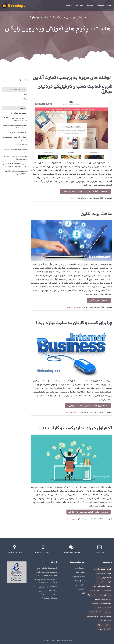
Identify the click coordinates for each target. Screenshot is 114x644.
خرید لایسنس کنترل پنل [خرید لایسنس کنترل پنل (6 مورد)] (102, 586)
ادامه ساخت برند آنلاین (99, 300)
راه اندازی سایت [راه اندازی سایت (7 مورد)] (105, 595)
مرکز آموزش (80, 585)
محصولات (101, 5)
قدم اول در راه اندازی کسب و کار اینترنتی (75, 428)
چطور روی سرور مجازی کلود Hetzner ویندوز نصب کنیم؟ (15, 119)
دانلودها (81, 589)
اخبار (25, 94)
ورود (109, 5)
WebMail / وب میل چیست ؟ (17, 133)
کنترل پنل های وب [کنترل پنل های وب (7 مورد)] (104, 629)
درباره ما (68, 5)
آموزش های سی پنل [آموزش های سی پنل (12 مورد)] (103, 573)
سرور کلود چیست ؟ (20, 144)
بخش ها (90, 5)
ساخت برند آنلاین (96, 214)
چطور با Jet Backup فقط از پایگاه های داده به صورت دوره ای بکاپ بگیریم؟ (14, 165)
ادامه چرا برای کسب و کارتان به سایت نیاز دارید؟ (88, 406)
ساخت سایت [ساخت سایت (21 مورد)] (92, 595)
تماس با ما (79, 5)
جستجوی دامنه (78, 581)
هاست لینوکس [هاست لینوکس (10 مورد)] (93, 616)
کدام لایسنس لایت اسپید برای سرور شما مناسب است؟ (14, 127)
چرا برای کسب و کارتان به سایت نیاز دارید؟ (73, 323)
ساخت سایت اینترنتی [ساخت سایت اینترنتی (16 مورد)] (103, 599)
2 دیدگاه (73, 198)
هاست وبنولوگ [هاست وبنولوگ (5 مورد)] (105, 621)
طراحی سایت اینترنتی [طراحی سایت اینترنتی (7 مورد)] (103, 608)
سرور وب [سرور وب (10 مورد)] (94, 603)
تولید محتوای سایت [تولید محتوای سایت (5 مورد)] (103, 582)
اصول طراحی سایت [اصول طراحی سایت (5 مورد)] (104, 578)
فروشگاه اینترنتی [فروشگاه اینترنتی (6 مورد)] (95, 612)
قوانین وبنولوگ (78, 576)
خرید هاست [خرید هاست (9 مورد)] (106, 591)
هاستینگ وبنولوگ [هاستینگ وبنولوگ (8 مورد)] (104, 625)
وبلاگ (25, 99)
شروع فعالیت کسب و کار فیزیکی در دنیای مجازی (75, 89)
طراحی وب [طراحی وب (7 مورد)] (107, 612)
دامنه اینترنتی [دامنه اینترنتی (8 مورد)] (94, 591)
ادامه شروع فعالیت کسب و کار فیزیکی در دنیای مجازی (85, 191)
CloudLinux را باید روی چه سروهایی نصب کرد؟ (47, 592)
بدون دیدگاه (73, 307)
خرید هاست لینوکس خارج (18, 113)
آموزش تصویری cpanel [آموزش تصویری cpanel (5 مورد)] (102, 569)
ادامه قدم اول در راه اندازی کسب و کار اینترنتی (89, 512)
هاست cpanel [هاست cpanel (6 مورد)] (105, 616)
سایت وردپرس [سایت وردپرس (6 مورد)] (105, 603)
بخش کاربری (80, 568)
